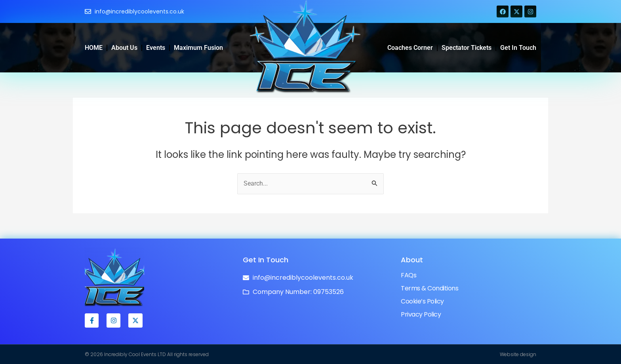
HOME (94, 48)
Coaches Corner (410, 48)
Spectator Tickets (467, 48)
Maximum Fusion (198, 48)
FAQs (409, 275)
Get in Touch (518, 48)
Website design (518, 354)
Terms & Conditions (430, 288)
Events (156, 48)
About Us (124, 48)
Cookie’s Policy (422, 301)
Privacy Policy (421, 314)
